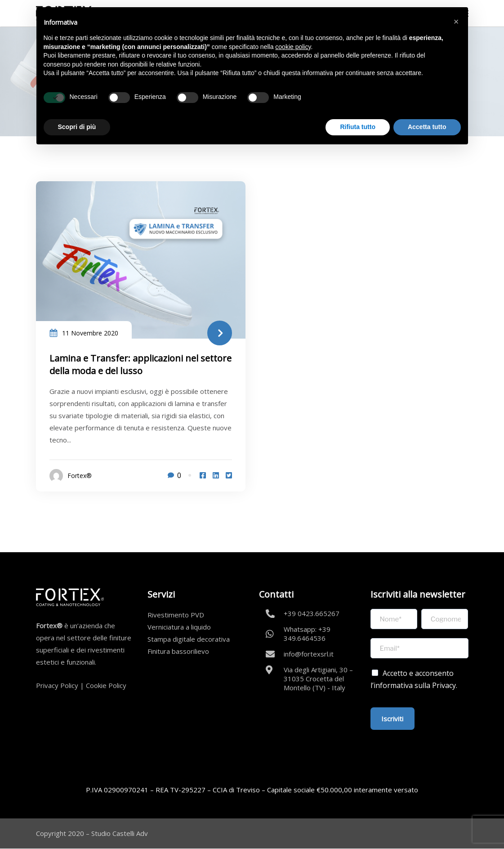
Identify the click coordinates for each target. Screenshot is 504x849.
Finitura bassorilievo (178, 651)
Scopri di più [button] (77, 127)
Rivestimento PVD (176, 615)
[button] (456, 22)
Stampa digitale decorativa (189, 639)
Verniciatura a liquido (179, 627)
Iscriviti (393, 719)
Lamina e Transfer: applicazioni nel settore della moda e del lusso (140, 364)
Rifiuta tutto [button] (358, 127)
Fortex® (80, 476)
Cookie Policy (106, 685)
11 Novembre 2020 (90, 333)
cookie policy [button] (293, 47)
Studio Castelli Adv (120, 833)
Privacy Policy (57, 685)
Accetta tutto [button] (427, 127)
